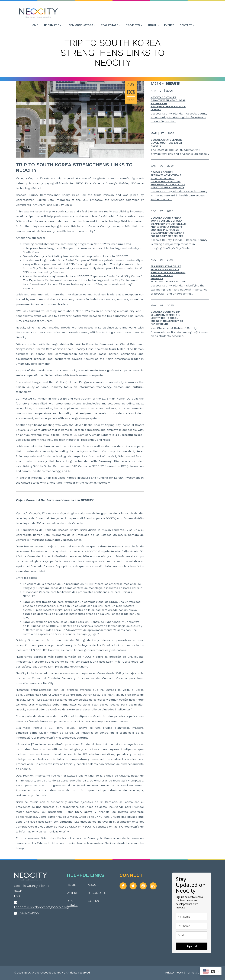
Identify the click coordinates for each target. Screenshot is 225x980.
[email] (192, 935)
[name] (192, 917)
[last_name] (192, 926)
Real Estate (111, 25)
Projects (134, 25)
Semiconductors (82, 25)
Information (54, 25)
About (153, 25)
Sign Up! (192, 946)
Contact (187, 25)
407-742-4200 (26, 913)
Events (169, 25)
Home (34, 25)
